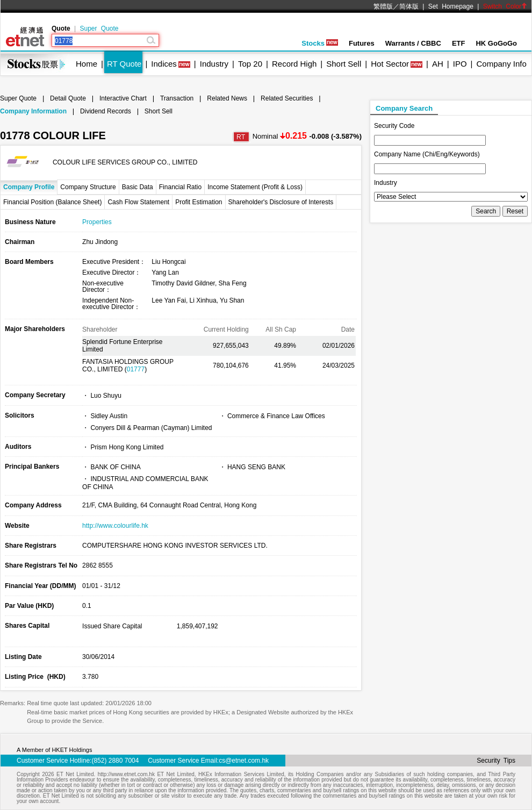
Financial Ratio (180, 187)
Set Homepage (451, 6)
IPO (460, 64)
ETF (459, 43)
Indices (164, 64)
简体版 (409, 6)
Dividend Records (106, 111)
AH (438, 64)
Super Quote (99, 28)
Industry (214, 64)
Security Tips (496, 761)
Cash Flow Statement (138, 202)
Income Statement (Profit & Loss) (255, 187)
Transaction (177, 98)
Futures (362, 43)
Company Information (33, 111)
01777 (136, 369)
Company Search (404, 108)
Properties (97, 222)
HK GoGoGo (496, 43)
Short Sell (344, 64)
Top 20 (250, 64)
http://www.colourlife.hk (115, 526)
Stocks (320, 43)
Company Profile (29, 187)
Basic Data (138, 187)
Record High (294, 64)
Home (87, 64)
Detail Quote (68, 98)
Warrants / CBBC (413, 43)
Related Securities (287, 98)
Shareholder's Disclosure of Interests (281, 202)
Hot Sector (390, 64)
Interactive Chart (123, 98)
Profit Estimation (199, 202)
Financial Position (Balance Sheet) (52, 202)
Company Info (501, 64)
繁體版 (383, 6)
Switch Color (505, 6)
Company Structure (88, 187)
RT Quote (124, 64)
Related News (227, 98)
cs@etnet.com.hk (244, 761)
